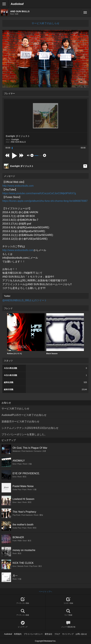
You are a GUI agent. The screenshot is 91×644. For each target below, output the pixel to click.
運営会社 (48, 634)
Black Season (65, 334)
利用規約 (18, 634)
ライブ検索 (68, 613)
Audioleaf (17, 4)
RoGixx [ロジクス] (26, 334)
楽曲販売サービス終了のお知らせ (20, 421)
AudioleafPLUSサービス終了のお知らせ (24, 415)
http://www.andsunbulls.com (18, 186)
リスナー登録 (68, 601)
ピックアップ (23, 624)
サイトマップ (68, 634)
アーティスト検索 (23, 613)
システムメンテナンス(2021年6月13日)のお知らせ (30, 428)
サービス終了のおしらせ (45, 23)
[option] (26, 334)
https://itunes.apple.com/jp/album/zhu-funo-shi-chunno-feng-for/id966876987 (45, 201)
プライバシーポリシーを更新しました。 (24, 434)
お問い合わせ (81, 634)
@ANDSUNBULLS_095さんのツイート (25, 300)
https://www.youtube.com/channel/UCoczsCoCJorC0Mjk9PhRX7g (39, 193)
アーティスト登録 (23, 601)
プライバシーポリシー (33, 634)
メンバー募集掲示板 (68, 624)
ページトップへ (45, 592)
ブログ (57, 634)
